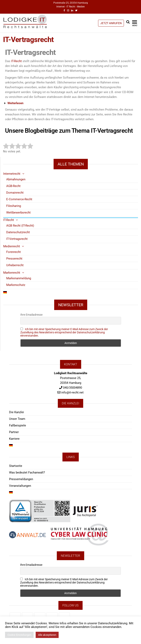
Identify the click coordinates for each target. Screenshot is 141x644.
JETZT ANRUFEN (111, 23)
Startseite (16, 466)
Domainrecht (15, 193)
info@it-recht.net (72, 392)
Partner (14, 432)
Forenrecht (13, 252)
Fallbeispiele (18, 425)
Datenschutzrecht (18, 232)
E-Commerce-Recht (19, 199)
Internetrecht (12, 174)
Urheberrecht (15, 265)
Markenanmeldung (19, 278)
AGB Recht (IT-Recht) (20, 226)
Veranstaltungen (20, 486)
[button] (69, 103)
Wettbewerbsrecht (18, 213)
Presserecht (14, 259)
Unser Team (17, 419)
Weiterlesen (15, 103)
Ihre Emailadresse (31, 315)
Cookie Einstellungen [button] (19, 635)
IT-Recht (16, 61)
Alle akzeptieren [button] (47, 635)
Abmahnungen (16, 179)
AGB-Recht (13, 186)
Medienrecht (12, 246)
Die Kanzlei (17, 412)
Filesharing (14, 206)
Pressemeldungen (21, 479)
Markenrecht (12, 273)
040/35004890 (73, 388)
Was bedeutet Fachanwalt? (27, 472)
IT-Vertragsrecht (17, 239)
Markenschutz (16, 285)
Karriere (14, 439)
